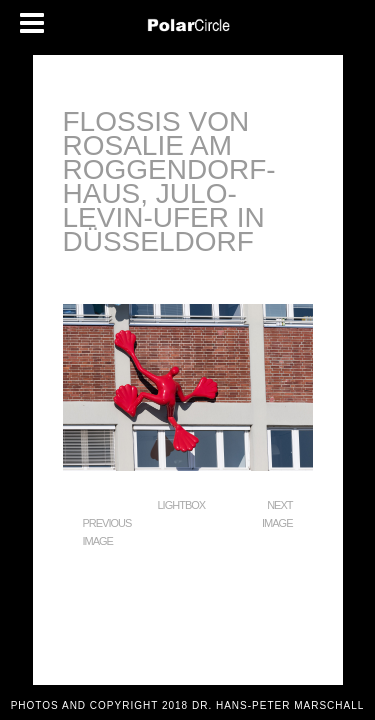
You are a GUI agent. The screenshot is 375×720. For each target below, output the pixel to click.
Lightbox (182, 505)
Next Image (277, 514)
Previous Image (107, 532)
